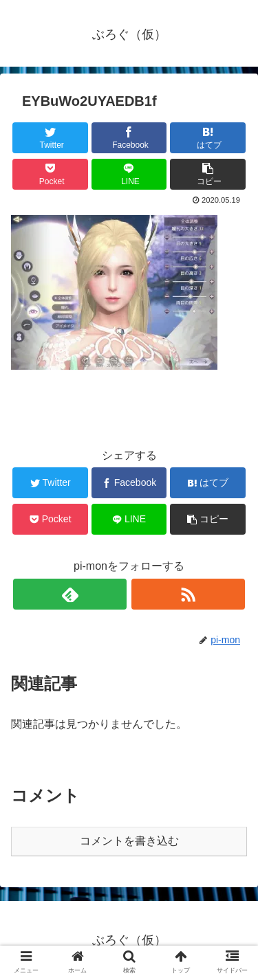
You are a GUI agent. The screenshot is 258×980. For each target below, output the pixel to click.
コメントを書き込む (129, 841)
